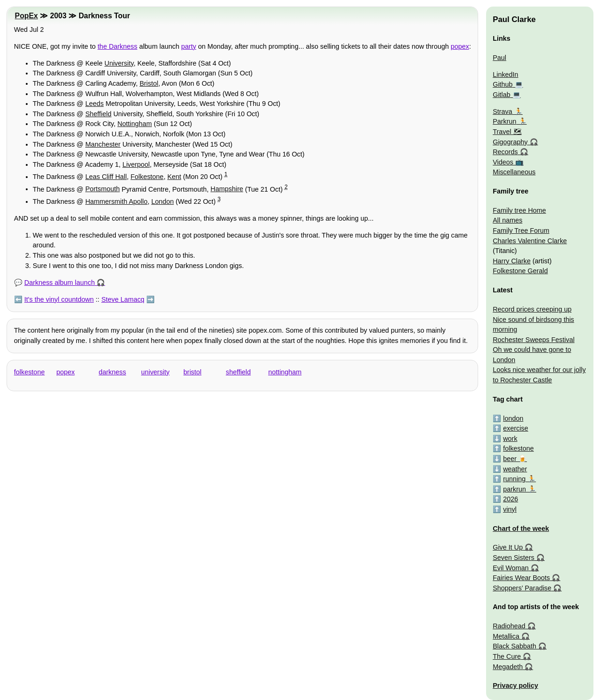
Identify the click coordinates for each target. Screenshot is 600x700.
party (189, 46)
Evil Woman (511, 568)
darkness (112, 372)
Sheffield (98, 114)
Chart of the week (521, 529)
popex (460, 46)
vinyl (510, 509)
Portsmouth (103, 189)
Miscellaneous (514, 172)
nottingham (285, 372)
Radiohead (509, 626)
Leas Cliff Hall (106, 177)
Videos (503, 162)
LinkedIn (505, 74)
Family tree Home (519, 210)
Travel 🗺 (507, 132)
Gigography (510, 142)
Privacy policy (515, 685)
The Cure (507, 656)
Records (505, 152)
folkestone (30, 372)
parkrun (514, 489)
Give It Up (508, 547)
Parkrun (504, 121)
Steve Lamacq (123, 299)
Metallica (506, 636)
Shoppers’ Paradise (522, 588)
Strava (502, 112)
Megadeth (508, 667)
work (510, 439)
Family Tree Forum (521, 231)
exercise (516, 428)
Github (502, 84)
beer (510, 459)
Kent (174, 177)
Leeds (94, 104)
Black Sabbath (514, 646)
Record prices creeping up (532, 309)
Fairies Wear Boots (521, 578)
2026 (510, 499)
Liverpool (136, 164)
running (514, 479)
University (119, 63)
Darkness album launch (60, 283)
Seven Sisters (514, 558)
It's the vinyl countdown (59, 299)
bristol (192, 372)
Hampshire (227, 189)
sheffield (238, 372)
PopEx (26, 16)
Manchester (103, 144)
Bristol (149, 83)
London (163, 201)
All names (507, 220)
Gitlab (502, 95)
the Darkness (117, 46)
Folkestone (147, 177)
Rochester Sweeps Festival (533, 340)
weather (515, 469)
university (155, 372)
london (513, 418)
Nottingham (135, 124)
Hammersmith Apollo (116, 201)
